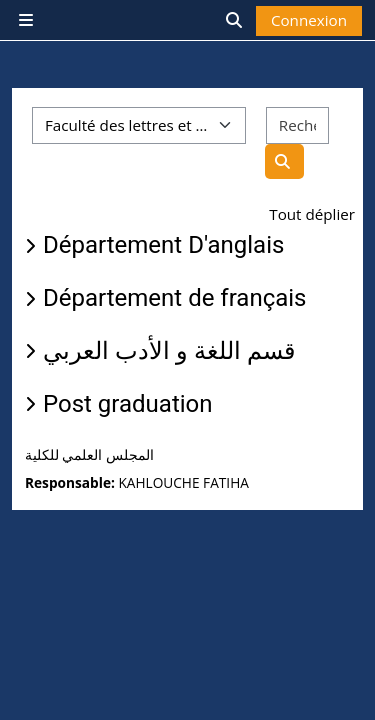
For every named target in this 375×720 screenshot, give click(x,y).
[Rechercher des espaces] (297, 125)
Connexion (309, 20)
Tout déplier (312, 214)
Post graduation (128, 404)
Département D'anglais (163, 245)
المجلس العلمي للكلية (89, 455)
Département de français (175, 298)
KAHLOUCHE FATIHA (183, 482)
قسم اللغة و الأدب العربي (169, 351)
